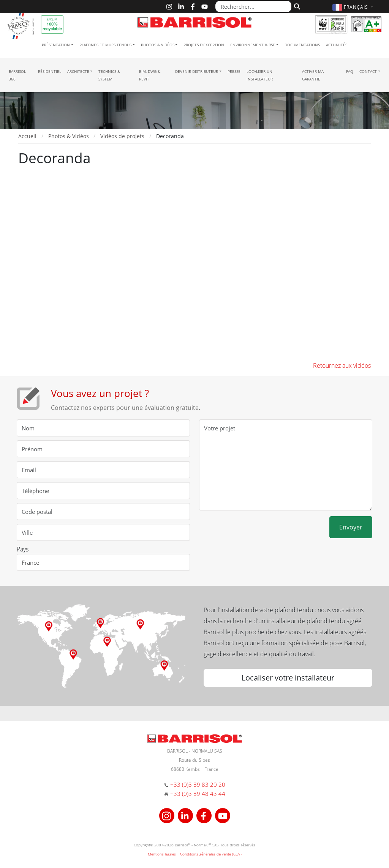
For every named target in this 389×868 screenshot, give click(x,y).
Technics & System (109, 75)
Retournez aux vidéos (342, 365)
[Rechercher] (296, 6)
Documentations (302, 45)
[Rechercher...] (253, 6)
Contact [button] (368, 71)
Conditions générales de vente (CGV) (211, 854)
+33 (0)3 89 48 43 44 (198, 794)
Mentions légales (162, 854)
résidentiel (50, 71)
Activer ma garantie (313, 75)
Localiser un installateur (260, 75)
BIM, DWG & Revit (150, 75)
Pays (23, 549)
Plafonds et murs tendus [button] (105, 45)
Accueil (27, 136)
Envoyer (351, 527)
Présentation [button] (56, 45)
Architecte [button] (78, 71)
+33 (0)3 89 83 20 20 (198, 785)
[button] (354, 7)
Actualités (337, 45)
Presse (234, 71)
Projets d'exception (204, 45)
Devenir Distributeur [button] (197, 71)
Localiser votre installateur (288, 678)
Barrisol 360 (17, 75)
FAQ (350, 71)
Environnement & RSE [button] (253, 45)
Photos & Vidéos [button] (158, 45)
